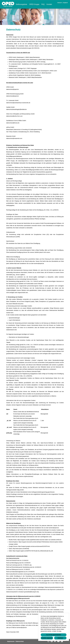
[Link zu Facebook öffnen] (52, 641)
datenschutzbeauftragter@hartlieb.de (16, 109)
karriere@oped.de (39, 264)
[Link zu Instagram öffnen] (48, 641)
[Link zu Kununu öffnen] (62, 641)
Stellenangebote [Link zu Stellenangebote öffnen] (21, 4)
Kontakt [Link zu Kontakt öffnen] (49, 4)
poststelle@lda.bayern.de (31, 592)
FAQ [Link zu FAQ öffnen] (43, 4)
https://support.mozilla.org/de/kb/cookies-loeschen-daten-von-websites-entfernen (39, 540)
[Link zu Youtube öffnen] (58, 641)
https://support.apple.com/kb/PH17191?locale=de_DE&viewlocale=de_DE (33, 551)
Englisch (65, 3)
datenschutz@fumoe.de (13, 123)
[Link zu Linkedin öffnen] (55, 641)
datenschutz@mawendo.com (14, 138)
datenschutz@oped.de (12, 89)
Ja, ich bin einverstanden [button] (54, 635)
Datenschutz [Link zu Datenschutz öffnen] (20, 641)
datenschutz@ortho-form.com (14, 116)
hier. (60, 631)
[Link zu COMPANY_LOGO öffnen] (8, 4)
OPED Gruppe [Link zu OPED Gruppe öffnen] (34, 4)
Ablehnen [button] (60, 638)
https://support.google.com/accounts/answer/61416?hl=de (34, 546)
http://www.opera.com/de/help (21, 549)
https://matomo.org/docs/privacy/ (24, 476)
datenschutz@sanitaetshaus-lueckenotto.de (18, 103)
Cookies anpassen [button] (47, 638)
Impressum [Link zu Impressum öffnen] (11, 641)
